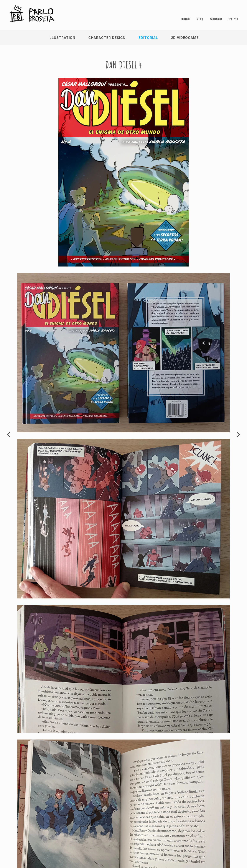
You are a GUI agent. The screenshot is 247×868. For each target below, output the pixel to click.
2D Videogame (185, 38)
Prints (234, 19)
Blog (200, 19)
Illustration (62, 38)
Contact (216, 19)
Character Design (107, 38)
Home (185, 19)
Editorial (148, 38)
